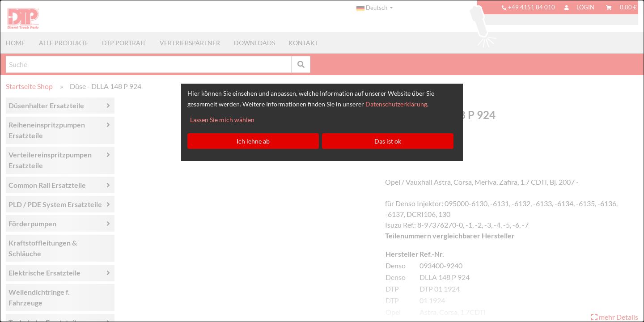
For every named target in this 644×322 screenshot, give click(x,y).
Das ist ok (388, 141)
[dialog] (322, 161)
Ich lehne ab (253, 141)
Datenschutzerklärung (396, 104)
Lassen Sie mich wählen (222, 120)
